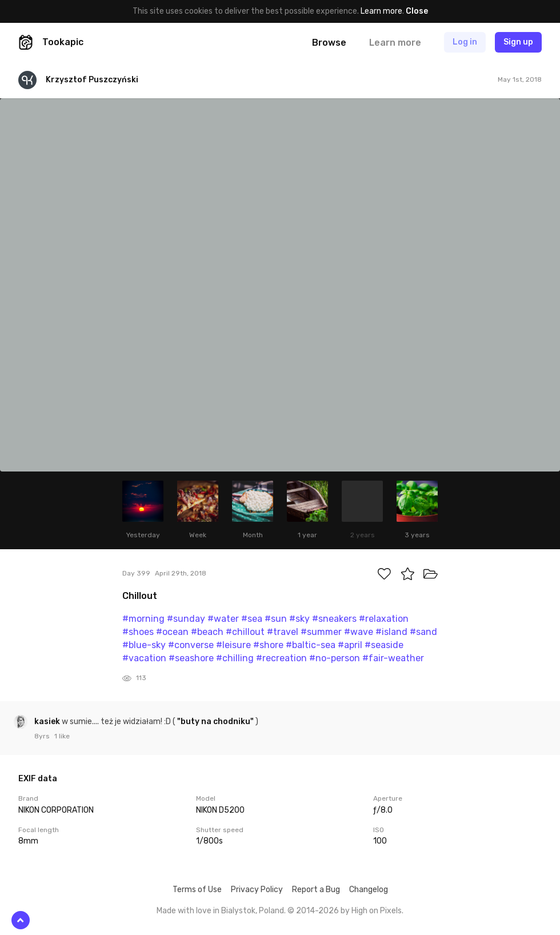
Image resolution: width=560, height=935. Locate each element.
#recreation (281, 658)
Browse (329, 43)
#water (223, 619)
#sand (423, 632)
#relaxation (384, 619)
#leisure (233, 645)
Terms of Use (197, 890)
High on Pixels (377, 911)
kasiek (48, 722)
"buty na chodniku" (215, 722)
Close (417, 11)
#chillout (245, 632)
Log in (465, 42)
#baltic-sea (311, 645)
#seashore (191, 658)
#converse (191, 645)
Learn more (381, 11)
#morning (143, 619)
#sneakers (334, 619)
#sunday (186, 619)
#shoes (138, 632)
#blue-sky (144, 645)
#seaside (384, 645)
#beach (207, 632)
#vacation (144, 658)
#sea (252, 619)
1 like (62, 736)
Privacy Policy (257, 890)
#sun (276, 619)
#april (350, 645)
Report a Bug (316, 890)
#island (391, 632)
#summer (321, 632)
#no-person (335, 658)
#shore (268, 645)
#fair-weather (393, 658)
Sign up (518, 42)
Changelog (369, 890)
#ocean (172, 632)
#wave (359, 632)
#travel (283, 632)
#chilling (235, 658)
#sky (299, 619)
